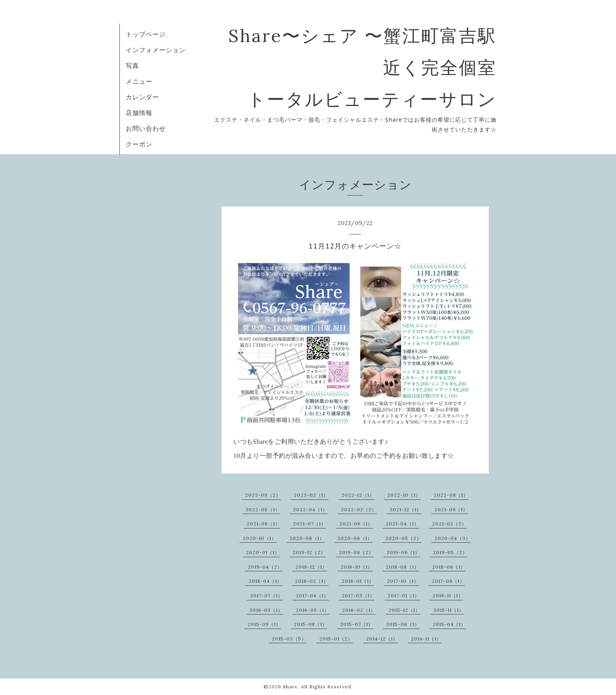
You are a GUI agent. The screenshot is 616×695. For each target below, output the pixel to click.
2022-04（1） (310, 509)
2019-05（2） (450, 552)
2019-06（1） (403, 552)
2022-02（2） (359, 509)
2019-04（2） (265, 567)
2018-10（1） (357, 567)
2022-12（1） (358, 495)
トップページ (146, 34)
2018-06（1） (449, 567)
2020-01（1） (263, 552)
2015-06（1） (403, 624)
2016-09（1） (266, 610)
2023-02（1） (311, 495)
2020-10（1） (260, 538)
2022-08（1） (451, 495)
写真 (132, 66)
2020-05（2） (403, 538)
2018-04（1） (265, 581)
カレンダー (142, 97)
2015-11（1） (449, 610)
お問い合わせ (146, 128)
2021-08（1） (263, 524)
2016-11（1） (448, 595)
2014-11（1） (426, 639)
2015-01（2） (336, 639)
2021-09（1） (451, 509)
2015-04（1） (449, 624)
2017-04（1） (312, 595)
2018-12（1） (311, 567)
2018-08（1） (402, 567)
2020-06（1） (355, 538)
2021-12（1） (406, 509)
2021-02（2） (449, 524)
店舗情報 (139, 113)
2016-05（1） (313, 610)
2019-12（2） (309, 552)
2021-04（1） (402, 524)
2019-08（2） (356, 552)
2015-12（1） (404, 610)
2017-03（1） (358, 595)
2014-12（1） (382, 639)
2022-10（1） (404, 495)
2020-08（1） (307, 538)
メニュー (139, 81)
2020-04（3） (453, 538)
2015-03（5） (289, 639)
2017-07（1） (267, 595)
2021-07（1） (310, 524)
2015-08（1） (311, 624)
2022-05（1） (263, 509)
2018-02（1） (312, 581)
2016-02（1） (359, 610)
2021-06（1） (356, 524)
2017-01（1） (404, 595)
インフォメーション (156, 50)
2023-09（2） (263, 495)
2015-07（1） (357, 624)
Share (290, 687)
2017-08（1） (448, 581)
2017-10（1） (403, 581)
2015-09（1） (264, 624)
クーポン (139, 144)
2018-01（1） (358, 581)
